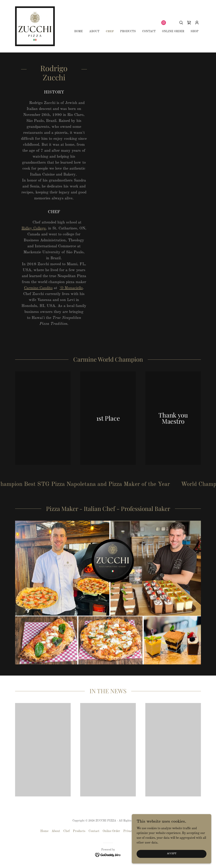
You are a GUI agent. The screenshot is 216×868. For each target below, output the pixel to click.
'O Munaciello (71, 288)
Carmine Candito (38, 288)
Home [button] (44, 831)
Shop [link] (195, 31)
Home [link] (79, 31)
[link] (35, 26)
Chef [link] (110, 31)
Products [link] (128, 31)
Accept (172, 854)
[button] (197, 23)
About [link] (94, 31)
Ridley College (34, 228)
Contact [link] (149, 31)
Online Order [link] (173, 31)
